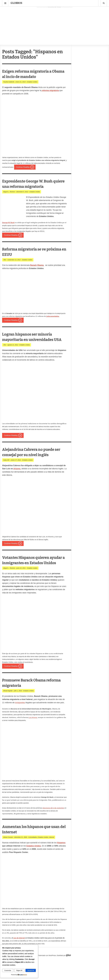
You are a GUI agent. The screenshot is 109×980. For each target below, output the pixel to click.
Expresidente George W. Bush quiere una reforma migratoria (30, 186)
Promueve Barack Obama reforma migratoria (30, 704)
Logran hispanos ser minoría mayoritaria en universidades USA (34, 345)
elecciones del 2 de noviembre (53, 829)
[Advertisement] (54, 24)
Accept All (31, 970)
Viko (5, 265)
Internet (52, 859)
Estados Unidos (32, 82)
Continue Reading (23, 167)
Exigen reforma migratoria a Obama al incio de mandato (33, 74)
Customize (8, 970)
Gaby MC (6, 476)
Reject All (19, 970)
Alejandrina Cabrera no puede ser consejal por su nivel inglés (30, 465)
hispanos (61, 864)
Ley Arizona (33, 739)
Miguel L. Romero (9, 197)
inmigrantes (20, 724)
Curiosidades (33, 859)
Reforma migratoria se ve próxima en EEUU (30, 257)
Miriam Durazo (8, 859)
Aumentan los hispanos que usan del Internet (33, 850)
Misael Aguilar (8, 712)
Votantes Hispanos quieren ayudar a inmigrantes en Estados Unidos (32, 579)
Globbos (16, 3)
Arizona (17, 485)
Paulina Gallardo (9, 82)
